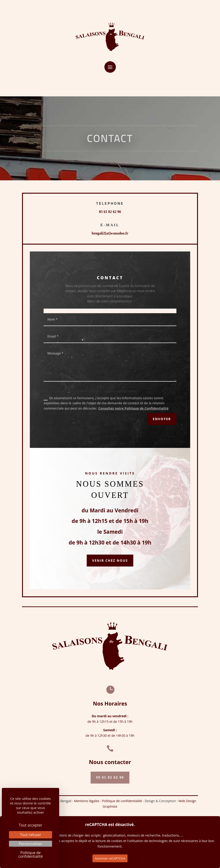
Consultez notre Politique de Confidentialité (134, 408)
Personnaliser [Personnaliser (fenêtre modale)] (31, 844)
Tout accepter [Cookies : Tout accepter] (31, 825)
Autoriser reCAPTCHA (110, 858)
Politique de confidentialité (122, 801)
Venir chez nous (110, 560)
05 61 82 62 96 (110, 212)
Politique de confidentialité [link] (31, 854)
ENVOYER (162, 419)
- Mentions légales (86, 801)
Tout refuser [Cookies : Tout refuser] (31, 835)
